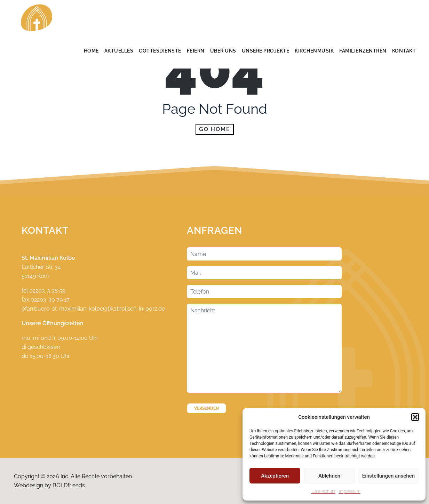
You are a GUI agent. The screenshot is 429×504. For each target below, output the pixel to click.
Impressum (350, 491)
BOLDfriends (69, 485)
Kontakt (404, 51)
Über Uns (223, 51)
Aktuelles (119, 51)
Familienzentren (363, 51)
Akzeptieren (275, 476)
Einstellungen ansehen (388, 476)
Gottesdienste (160, 51)
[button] (415, 417)
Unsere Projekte (266, 51)
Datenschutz (323, 491)
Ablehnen (329, 476)
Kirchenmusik (314, 51)
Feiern (196, 51)
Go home (215, 129)
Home (91, 51)
